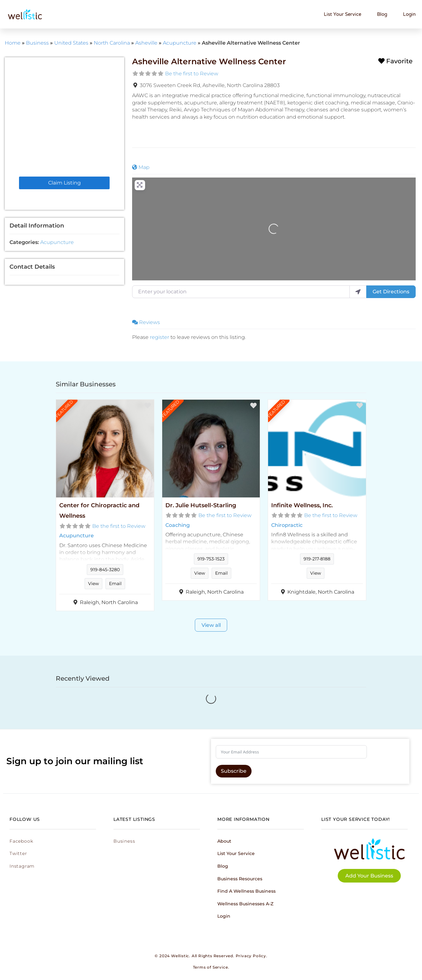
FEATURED (64, 409)
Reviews (146, 322)
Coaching (178, 525)
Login (409, 14)
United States (71, 43)
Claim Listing (64, 183)
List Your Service (342, 14)
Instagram (22, 866)
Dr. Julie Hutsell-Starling (201, 505)
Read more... (105, 558)
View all (211, 625)
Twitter (18, 853)
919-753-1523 (211, 559)
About (224, 841)
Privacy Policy (251, 956)
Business (37, 43)
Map (141, 167)
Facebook (21, 841)
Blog (382, 14)
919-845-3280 (105, 570)
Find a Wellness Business (246, 891)
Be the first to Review (192, 74)
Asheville (146, 43)
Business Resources (240, 879)
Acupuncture (180, 43)
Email (115, 584)
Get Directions (391, 292)
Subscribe (234, 771)
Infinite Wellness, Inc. (302, 505)
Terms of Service (211, 967)
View (93, 584)
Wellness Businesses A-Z (245, 904)
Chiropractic (287, 525)
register (160, 337)
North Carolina (112, 43)
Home (13, 43)
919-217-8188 (317, 559)
